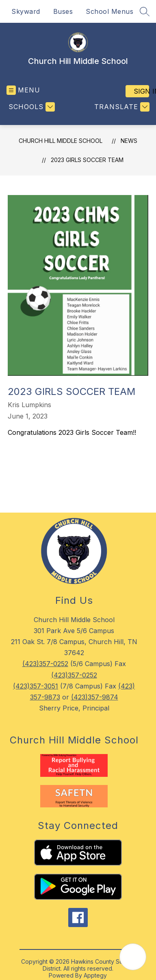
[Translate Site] (121, 107)
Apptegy (95, 975)
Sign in (142, 91)
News (129, 141)
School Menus (109, 11)
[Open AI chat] (133, 957)
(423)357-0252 (45, 664)
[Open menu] (23, 90)
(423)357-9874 (95, 697)
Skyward (26, 11)
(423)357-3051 (36, 686)
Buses (63, 11)
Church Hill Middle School (61, 141)
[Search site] (145, 11)
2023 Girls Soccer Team (87, 160)
